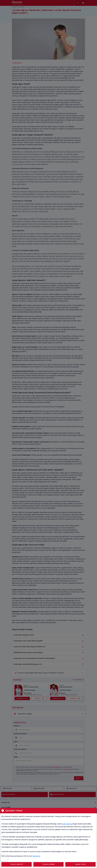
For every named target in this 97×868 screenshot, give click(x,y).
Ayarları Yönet (81, 864)
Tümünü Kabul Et (16, 864)
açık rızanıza (67, 824)
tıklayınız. (37, 856)
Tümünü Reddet (48, 864)
